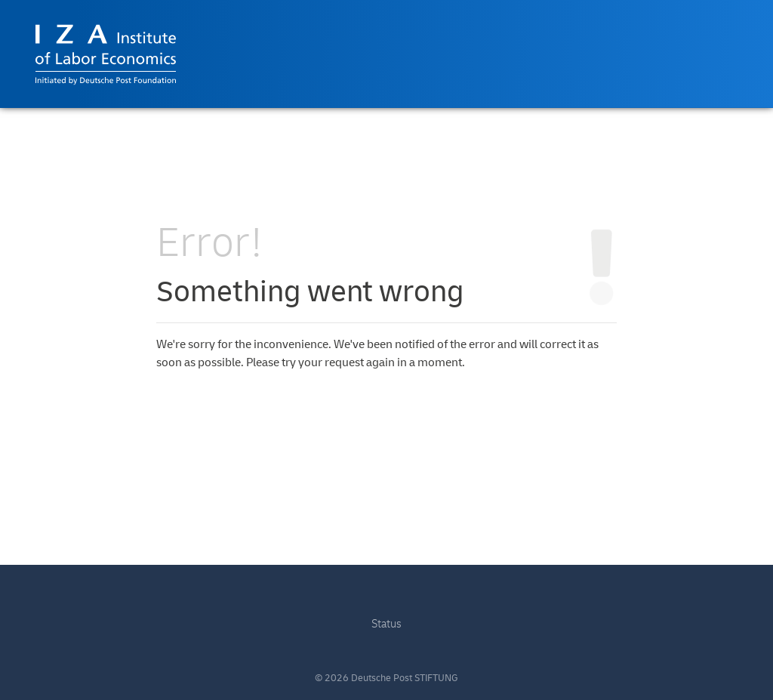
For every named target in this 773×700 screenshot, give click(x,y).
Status (386, 624)
